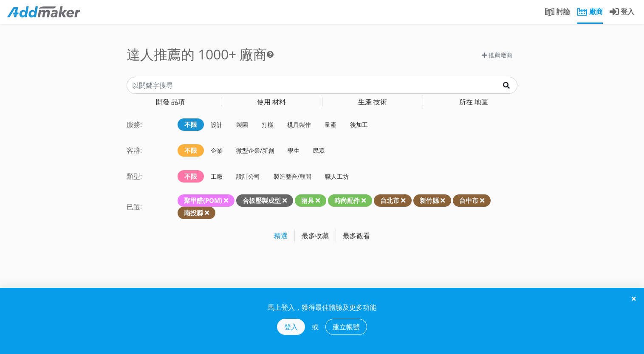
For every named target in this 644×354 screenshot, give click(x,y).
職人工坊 (337, 176)
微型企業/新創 (255, 150)
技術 (373, 102)
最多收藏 (315, 236)
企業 (217, 150)
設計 (217, 125)
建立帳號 (346, 327)
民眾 (319, 150)
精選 (281, 236)
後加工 (359, 125)
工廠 (217, 176)
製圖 (242, 125)
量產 (330, 125)
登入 (291, 327)
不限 (191, 124)
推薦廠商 (497, 55)
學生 (294, 150)
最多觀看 (356, 236)
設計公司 (248, 176)
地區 (474, 102)
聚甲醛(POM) (203, 200)
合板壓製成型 (262, 200)
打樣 (268, 125)
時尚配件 (347, 200)
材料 (271, 102)
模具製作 (299, 125)
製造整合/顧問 (292, 176)
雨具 (308, 200)
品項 (170, 102)
